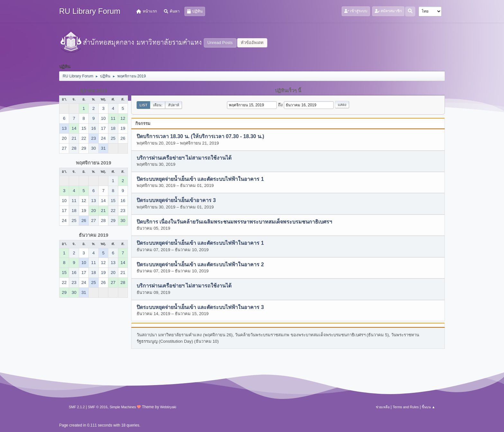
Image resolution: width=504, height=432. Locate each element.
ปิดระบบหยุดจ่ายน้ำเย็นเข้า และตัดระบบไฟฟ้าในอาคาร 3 (200, 307)
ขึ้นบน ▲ (428, 407)
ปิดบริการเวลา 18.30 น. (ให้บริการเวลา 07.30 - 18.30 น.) (200, 137)
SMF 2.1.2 (77, 407)
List (143, 105)
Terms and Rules (406, 407)
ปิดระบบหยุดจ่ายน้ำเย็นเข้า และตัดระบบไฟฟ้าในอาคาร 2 (200, 264)
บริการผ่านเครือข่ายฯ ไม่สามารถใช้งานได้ (184, 158)
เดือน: (158, 105)
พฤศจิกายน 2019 (94, 163)
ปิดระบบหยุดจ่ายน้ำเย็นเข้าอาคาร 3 (176, 201)
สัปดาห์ (174, 105)
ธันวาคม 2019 (94, 235)
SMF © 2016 (98, 407)
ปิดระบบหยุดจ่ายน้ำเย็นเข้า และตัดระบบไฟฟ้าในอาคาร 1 (200, 179)
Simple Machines (123, 407)
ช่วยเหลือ (383, 407)
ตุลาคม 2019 (94, 91)
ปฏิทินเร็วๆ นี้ (288, 91)
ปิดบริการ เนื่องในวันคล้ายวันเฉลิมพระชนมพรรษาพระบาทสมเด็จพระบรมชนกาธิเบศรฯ (234, 222)
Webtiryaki (168, 407)
